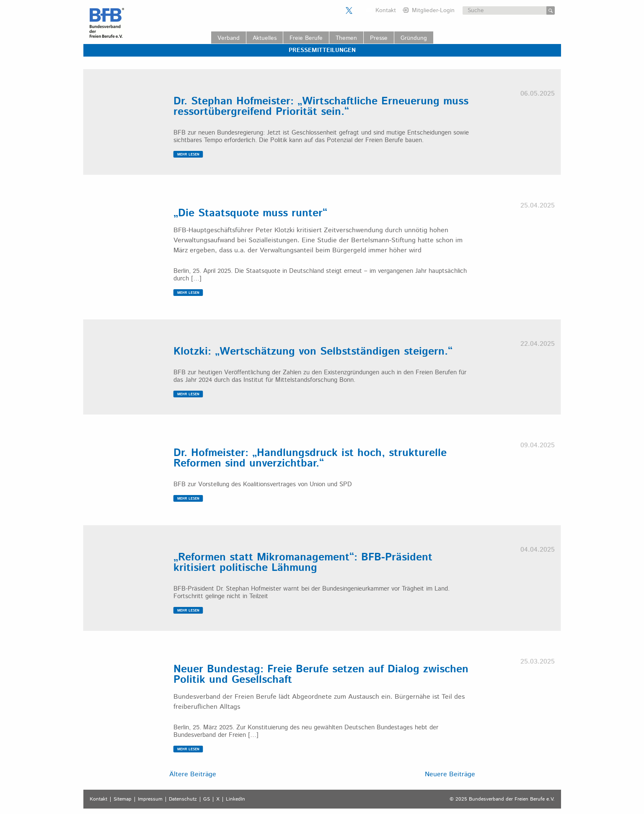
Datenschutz (183, 799)
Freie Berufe (306, 38)
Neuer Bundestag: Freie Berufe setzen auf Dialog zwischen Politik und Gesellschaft (321, 675)
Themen (346, 38)
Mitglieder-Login (433, 10)
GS (207, 799)
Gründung (414, 38)
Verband (229, 38)
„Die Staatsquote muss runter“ (250, 213)
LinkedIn (235, 799)
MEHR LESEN (188, 154)
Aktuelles (265, 38)
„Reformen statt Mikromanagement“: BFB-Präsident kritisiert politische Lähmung (303, 563)
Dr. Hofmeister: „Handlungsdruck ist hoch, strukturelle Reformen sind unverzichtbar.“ (310, 458)
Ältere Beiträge (193, 774)
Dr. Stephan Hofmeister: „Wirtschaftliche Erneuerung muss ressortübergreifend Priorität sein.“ (321, 107)
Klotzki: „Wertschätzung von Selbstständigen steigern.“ (313, 352)
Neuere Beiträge (450, 774)
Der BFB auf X (349, 10)
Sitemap (123, 799)
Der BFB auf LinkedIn (360, 10)
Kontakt (386, 10)
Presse (379, 38)
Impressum (150, 799)
